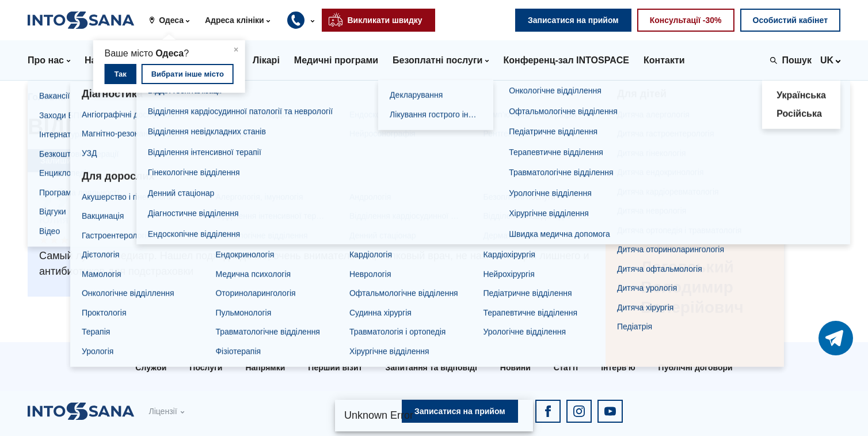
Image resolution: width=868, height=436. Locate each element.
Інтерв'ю (618, 367)
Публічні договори (696, 367)
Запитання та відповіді (431, 367)
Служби (151, 367)
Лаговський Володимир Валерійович (212, 97)
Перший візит (335, 367)
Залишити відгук (74, 161)
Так (120, 74)
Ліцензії (163, 411)
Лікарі (96, 97)
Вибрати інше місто (188, 74)
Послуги (206, 367)
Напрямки (265, 367)
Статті (566, 367)
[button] (174, 20)
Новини (515, 367)
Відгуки (332, 97)
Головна (47, 97)
